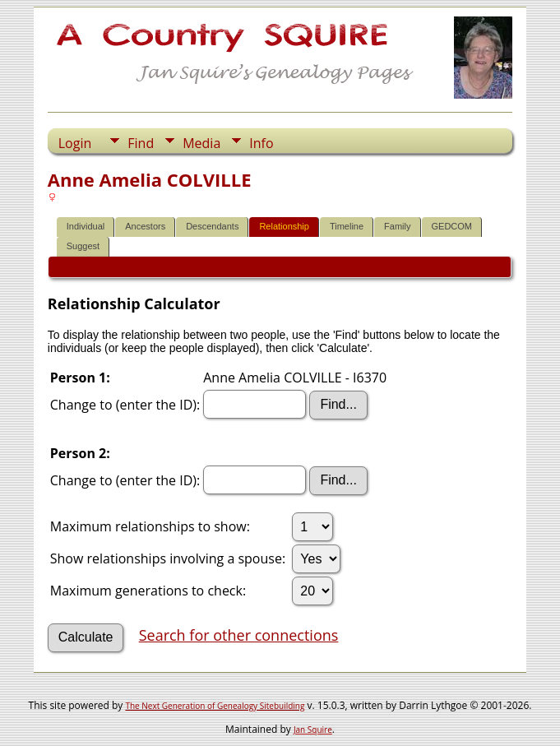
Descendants (212, 226)
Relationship (284, 226)
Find (141, 143)
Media (201, 143)
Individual (86, 226)
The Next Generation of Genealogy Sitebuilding (215, 706)
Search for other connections (239, 635)
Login (75, 143)
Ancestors (145, 226)
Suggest (83, 246)
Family (397, 226)
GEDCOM (452, 226)
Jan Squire (313, 730)
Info (261, 143)
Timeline (347, 226)
